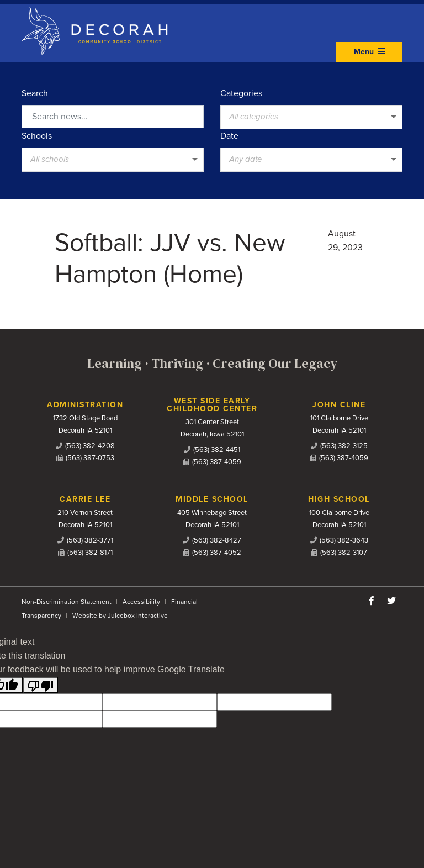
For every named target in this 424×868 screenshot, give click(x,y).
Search (35, 93)
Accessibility (141, 602)
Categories (241, 93)
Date (229, 136)
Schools (37, 136)
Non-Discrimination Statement (67, 602)
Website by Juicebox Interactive (120, 616)
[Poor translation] (40, 685)
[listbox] (311, 117)
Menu (369, 52)
